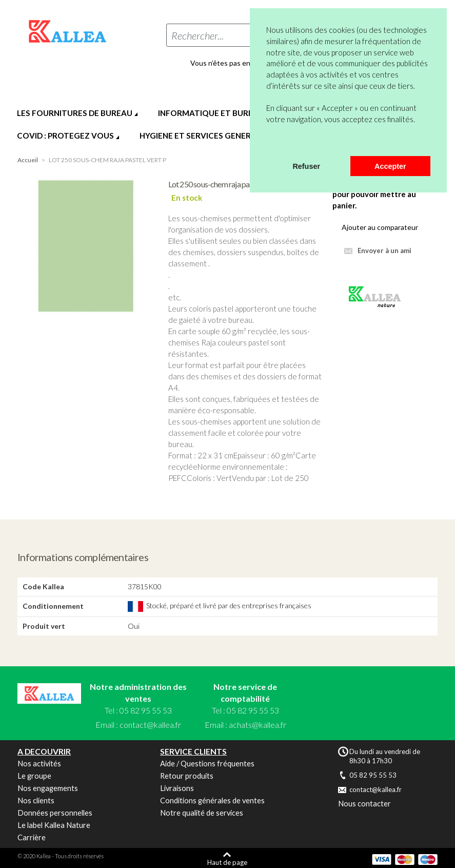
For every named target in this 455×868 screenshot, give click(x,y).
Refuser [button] (306, 166)
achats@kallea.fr (258, 725)
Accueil (28, 160)
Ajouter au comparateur (380, 227)
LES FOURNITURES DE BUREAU (75, 113)
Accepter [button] (390, 166)
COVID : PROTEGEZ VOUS (65, 136)
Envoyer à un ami (384, 250)
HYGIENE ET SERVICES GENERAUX (203, 136)
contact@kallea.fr (150, 725)
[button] (268, 143)
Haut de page (227, 862)
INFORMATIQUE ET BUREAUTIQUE (223, 113)
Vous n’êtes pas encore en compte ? (248, 63)
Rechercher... (197, 35)
